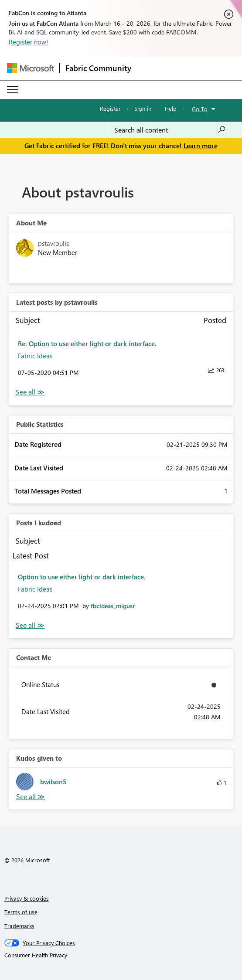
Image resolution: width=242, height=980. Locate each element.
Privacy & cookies (27, 898)
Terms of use (21, 912)
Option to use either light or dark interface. (82, 577)
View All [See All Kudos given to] (31, 797)
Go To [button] (200, 109)
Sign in (143, 108)
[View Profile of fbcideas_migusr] (113, 606)
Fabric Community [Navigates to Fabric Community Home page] (98, 68)
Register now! (28, 42)
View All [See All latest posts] (30, 392)
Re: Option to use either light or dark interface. (87, 344)
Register (110, 108)
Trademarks (19, 926)
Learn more (201, 146)
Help (171, 108)
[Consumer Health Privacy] (121, 955)
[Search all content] (170, 130)
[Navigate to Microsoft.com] (31, 68)
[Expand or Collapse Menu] (13, 90)
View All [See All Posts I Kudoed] (30, 625)
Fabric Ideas (35, 356)
